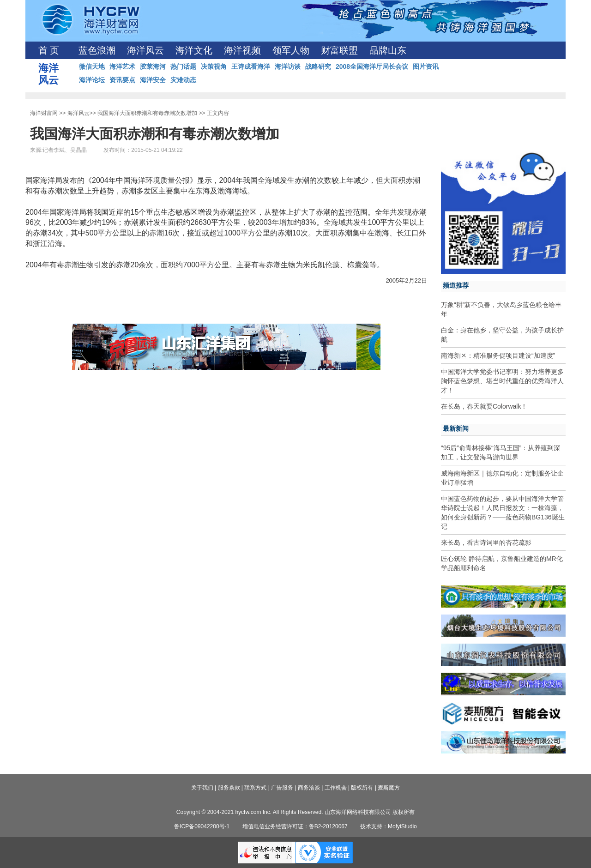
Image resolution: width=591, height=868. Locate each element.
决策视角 (214, 66)
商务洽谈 (309, 788)
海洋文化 (194, 50)
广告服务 (282, 788)
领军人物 (291, 50)
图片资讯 (426, 66)
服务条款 (229, 788)
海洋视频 (242, 50)
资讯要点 (122, 80)
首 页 (49, 50)
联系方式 (255, 788)
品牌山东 (388, 50)
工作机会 (336, 788)
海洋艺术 (122, 66)
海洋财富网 (44, 113)
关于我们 (202, 788)
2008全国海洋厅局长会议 (372, 66)
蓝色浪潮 (97, 50)
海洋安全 (153, 80)
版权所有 (362, 788)
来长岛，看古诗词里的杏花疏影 (486, 542)
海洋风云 (145, 50)
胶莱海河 (153, 66)
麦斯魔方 (389, 788)
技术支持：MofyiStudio (389, 826)
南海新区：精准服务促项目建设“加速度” (498, 356)
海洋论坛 (92, 80)
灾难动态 (183, 80)
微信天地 (92, 66)
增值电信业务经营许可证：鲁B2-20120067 (295, 826)
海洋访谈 (288, 66)
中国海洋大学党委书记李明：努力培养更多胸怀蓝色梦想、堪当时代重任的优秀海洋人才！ (502, 381)
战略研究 (318, 66)
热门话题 (183, 66)
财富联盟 (339, 50)
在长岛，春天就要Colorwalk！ (484, 406)
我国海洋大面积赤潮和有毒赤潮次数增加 (147, 113)
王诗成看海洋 (251, 66)
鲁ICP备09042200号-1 (202, 826)
